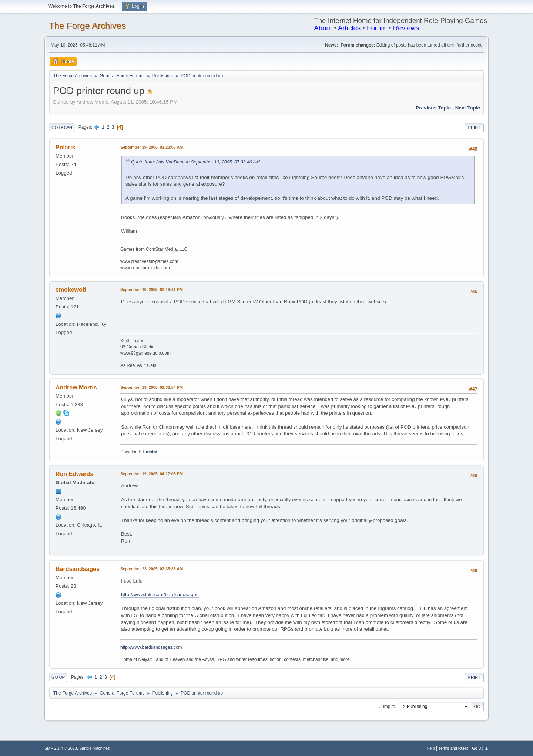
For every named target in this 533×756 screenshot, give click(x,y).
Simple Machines (94, 748)
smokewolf (71, 290)
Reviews (406, 28)
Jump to (387, 706)
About (323, 28)
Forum (377, 28)
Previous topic (433, 108)
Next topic (468, 108)
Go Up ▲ (480, 748)
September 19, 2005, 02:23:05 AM (152, 147)
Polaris (65, 147)
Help (431, 748)
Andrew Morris (76, 387)
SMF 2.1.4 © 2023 (61, 748)
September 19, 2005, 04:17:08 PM (152, 474)
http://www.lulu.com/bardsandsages (160, 595)
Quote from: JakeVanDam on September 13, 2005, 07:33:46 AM (195, 162)
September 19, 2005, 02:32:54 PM (152, 387)
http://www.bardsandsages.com (151, 647)
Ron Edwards (74, 474)
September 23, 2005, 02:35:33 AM (152, 569)
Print (474, 128)
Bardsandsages (78, 569)
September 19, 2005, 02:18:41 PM (152, 290)
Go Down (62, 128)
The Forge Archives (87, 26)
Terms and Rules (454, 748)
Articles (349, 28)
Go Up (58, 677)
